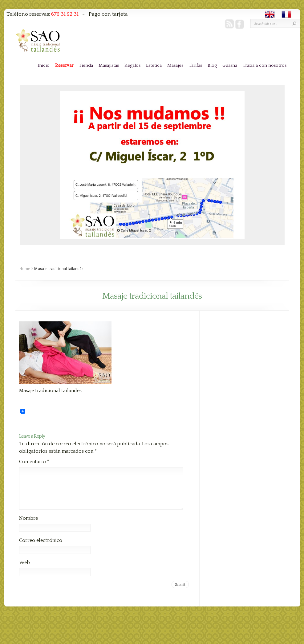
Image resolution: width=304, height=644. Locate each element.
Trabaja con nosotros (265, 65)
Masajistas (109, 65)
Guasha (230, 65)
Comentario (34, 462)
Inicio (44, 65)
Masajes (175, 65)
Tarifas (195, 65)
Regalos (132, 65)
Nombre (28, 526)
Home (25, 268)
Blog (212, 65)
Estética (154, 65)
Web (24, 570)
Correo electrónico (41, 548)
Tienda (86, 65)
